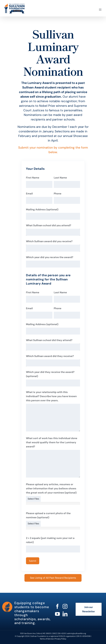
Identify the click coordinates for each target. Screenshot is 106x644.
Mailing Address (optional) (42, 209)
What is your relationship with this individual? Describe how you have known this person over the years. (51, 396)
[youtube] (57, 614)
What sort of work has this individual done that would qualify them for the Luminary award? (52, 442)
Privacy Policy (60, 639)
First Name (33, 178)
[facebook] (57, 606)
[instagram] (65, 606)
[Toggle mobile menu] (100, 10)
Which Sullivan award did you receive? (49, 241)
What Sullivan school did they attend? (49, 340)
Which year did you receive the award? (50, 257)
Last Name (60, 178)
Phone (58, 194)
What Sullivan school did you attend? (49, 225)
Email (29, 194)
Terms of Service (47, 639)
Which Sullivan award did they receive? (50, 356)
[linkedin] (65, 614)
